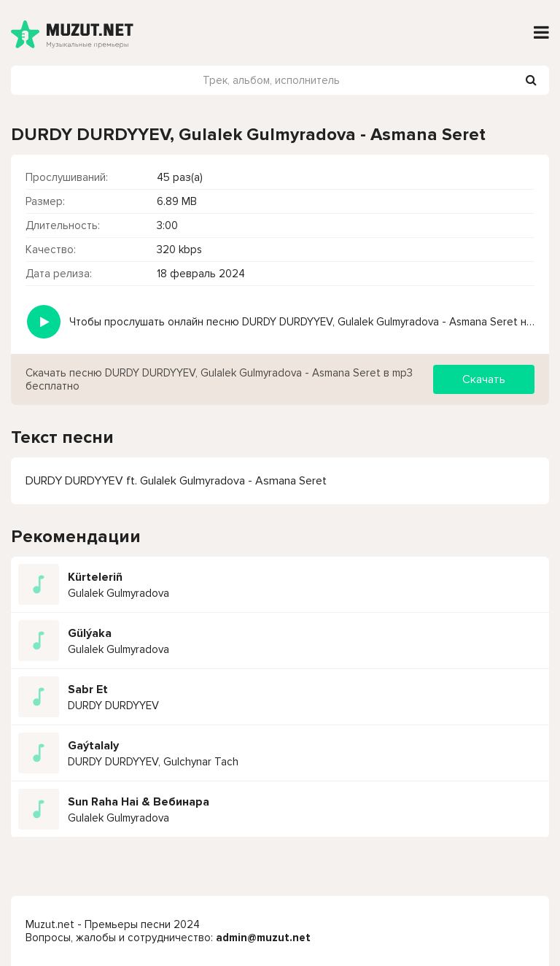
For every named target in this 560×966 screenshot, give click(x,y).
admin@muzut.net (263, 938)
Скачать (484, 379)
